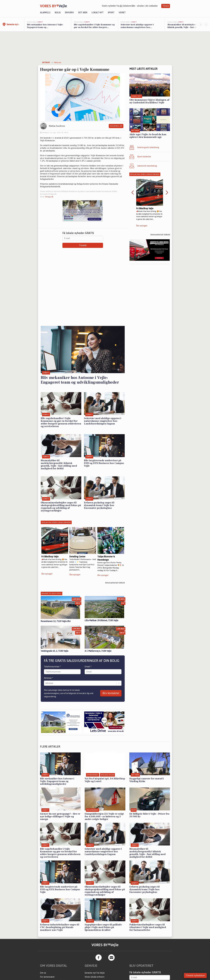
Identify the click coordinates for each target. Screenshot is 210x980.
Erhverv (69, 12)
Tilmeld (166, 6)
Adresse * (48, 678)
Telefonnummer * (52, 667)
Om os (43, 973)
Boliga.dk (49, 197)
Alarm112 (45, 12)
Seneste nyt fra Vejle (95, 973)
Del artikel (116, 126)
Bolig (58, 12)
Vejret (122, 12)
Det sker (83, 12)
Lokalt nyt (98, 12)
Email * (88, 667)
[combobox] (46, 683)
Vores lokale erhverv (95, 977)
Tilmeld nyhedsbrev (195, 975)
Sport (111, 12)
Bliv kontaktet (111, 693)
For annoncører (47, 977)
